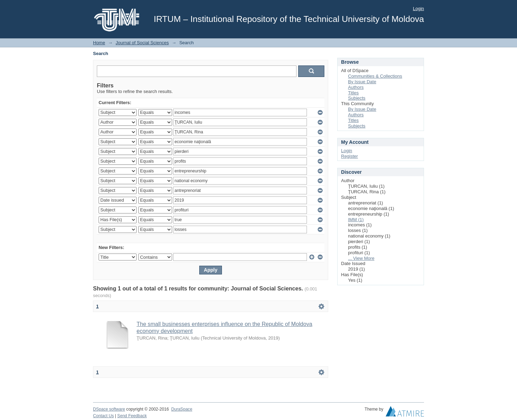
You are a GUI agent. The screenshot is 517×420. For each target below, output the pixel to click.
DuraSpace (182, 409)
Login (418, 9)
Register (349, 156)
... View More (361, 258)
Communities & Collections (375, 76)
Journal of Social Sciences (142, 43)
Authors (356, 87)
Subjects (357, 98)
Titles (353, 93)
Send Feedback (132, 416)
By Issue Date (362, 82)
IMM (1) (356, 220)
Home (99, 43)
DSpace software (109, 409)
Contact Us (103, 416)
